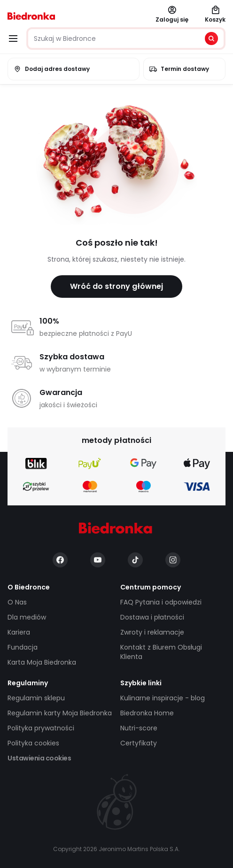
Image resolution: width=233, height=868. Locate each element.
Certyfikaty (139, 743)
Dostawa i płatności (152, 617)
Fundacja (23, 647)
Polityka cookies (33, 743)
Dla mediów (27, 617)
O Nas (17, 602)
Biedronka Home (147, 713)
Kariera (19, 632)
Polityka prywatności (41, 728)
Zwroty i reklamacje (152, 632)
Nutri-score (139, 728)
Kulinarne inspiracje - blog (163, 698)
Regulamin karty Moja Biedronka (60, 713)
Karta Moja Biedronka (42, 662)
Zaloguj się (172, 15)
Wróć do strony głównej (116, 286)
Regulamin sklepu (36, 698)
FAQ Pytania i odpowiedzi (161, 602)
